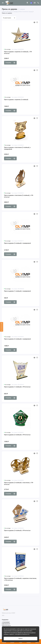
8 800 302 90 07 (6, 624)
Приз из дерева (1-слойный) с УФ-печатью (17, 387)
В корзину (10, 63)
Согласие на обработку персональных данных (23, 633)
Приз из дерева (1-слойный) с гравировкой (17, 291)
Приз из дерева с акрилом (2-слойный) (16, 100)
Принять (20, 639)
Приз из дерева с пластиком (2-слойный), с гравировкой (17, 148)
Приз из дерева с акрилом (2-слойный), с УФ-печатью (18, 53)
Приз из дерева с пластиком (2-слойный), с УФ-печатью (19, 196)
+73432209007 (6, 622)
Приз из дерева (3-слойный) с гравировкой (17, 243)
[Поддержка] (38, 3)
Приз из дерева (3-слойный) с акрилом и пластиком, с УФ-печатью (20, 579)
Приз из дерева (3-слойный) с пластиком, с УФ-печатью (19, 484)
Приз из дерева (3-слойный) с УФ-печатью (17, 530)
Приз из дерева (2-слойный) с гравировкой (17, 339)
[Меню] (3, 3)
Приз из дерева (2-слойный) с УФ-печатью (17, 435)
